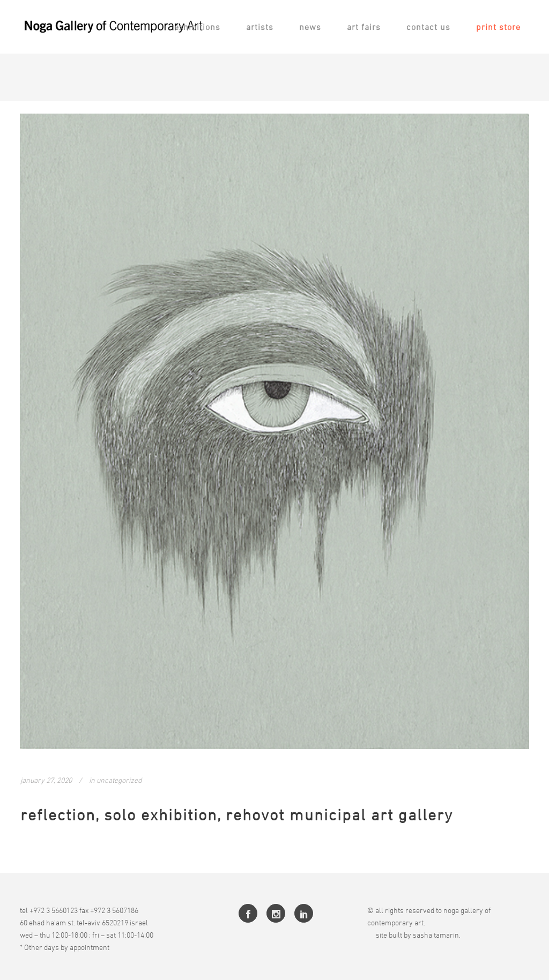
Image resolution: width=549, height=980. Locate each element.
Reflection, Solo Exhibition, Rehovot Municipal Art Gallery (237, 815)
